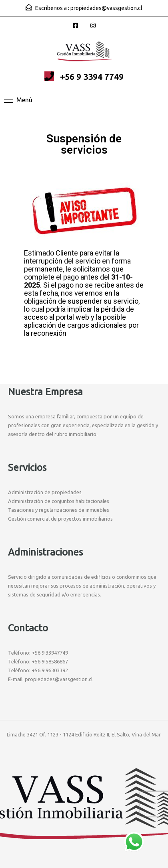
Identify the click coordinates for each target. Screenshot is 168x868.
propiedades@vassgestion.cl (106, 8)
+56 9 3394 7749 (92, 77)
